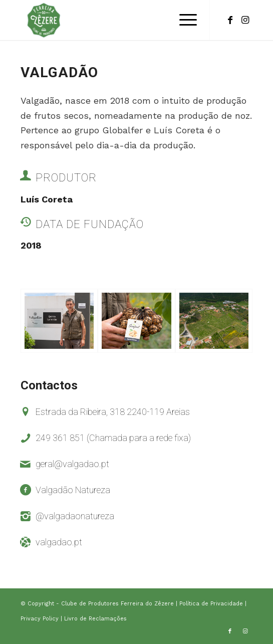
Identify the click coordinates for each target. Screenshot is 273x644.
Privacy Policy (41, 619)
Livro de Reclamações (95, 619)
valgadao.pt (59, 542)
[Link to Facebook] (230, 20)
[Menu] (183, 20)
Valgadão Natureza (73, 490)
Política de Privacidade (212, 604)
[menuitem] (183, 20)
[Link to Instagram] (245, 20)
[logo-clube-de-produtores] (113, 20)
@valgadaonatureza (75, 516)
